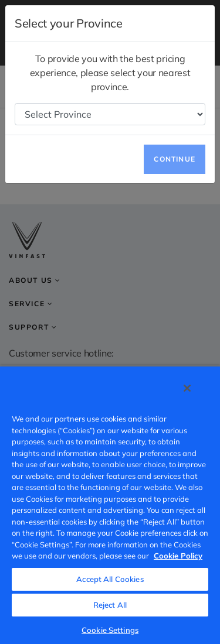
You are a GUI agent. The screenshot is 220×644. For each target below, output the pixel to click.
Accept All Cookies (110, 579)
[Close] (187, 388)
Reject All (110, 605)
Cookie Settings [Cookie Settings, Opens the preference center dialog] (110, 630)
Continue (175, 159)
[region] (110, 505)
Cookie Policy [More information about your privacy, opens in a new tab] (178, 556)
